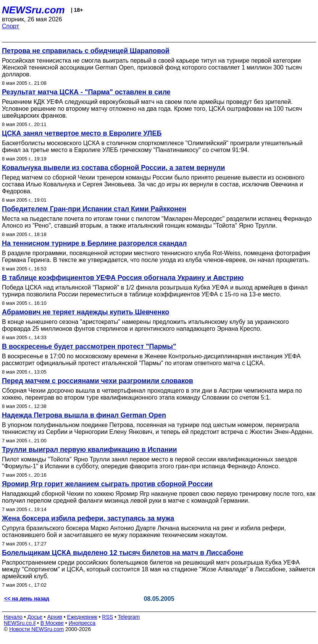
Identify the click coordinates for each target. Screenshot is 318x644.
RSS (107, 617)
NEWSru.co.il (20, 623)
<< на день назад (27, 599)
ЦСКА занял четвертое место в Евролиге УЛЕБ (82, 133)
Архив (55, 617)
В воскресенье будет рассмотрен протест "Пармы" (89, 346)
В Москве (52, 623)
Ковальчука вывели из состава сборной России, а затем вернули (113, 168)
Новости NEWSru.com (36, 629)
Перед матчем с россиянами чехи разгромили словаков (98, 381)
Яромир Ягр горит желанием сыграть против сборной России (107, 484)
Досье (35, 617)
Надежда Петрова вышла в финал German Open (84, 415)
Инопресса (82, 623)
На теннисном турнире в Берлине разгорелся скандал (94, 243)
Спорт (10, 26)
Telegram (129, 617)
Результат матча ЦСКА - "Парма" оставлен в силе (86, 92)
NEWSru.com (33, 10)
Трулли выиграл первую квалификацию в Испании (90, 450)
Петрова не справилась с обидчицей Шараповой (86, 51)
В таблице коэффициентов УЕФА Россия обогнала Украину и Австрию (123, 278)
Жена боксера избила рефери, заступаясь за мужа (88, 518)
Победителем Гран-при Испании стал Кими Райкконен (94, 209)
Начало (13, 617)
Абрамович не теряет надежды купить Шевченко (86, 312)
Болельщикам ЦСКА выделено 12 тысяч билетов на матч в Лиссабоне (123, 553)
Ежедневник (82, 617)
